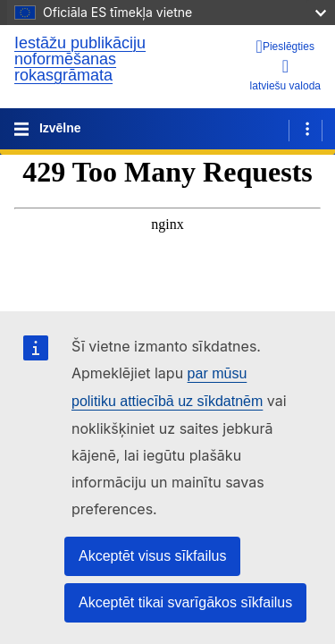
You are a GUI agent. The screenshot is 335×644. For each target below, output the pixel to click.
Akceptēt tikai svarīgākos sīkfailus (185, 602)
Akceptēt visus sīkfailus (152, 556)
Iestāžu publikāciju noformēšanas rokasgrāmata (80, 59)
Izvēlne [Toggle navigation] (59, 128)
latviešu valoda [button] (285, 75)
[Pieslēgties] (285, 47)
